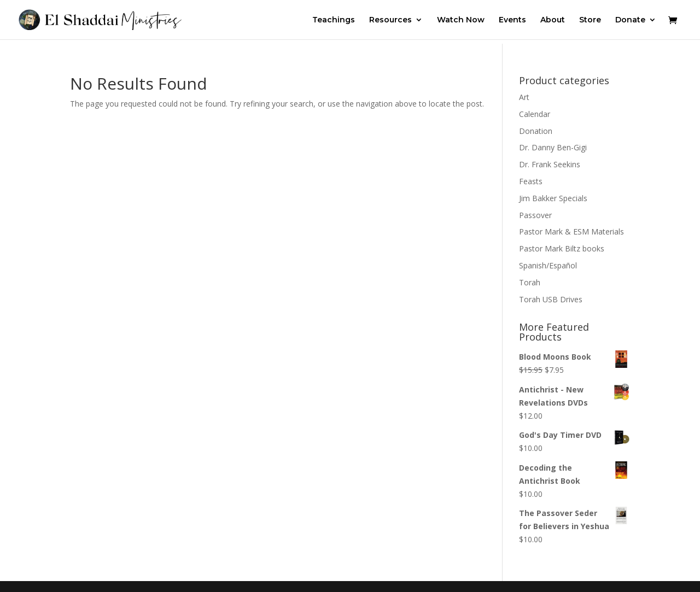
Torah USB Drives (551, 299)
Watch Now (461, 20)
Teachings (334, 20)
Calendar (535, 114)
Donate (630, 20)
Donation (536, 131)
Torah (530, 282)
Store (590, 20)
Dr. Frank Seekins (550, 164)
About (553, 20)
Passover (535, 215)
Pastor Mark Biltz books (562, 248)
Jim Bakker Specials (553, 198)
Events (512, 20)
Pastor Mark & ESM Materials (571, 231)
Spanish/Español (548, 265)
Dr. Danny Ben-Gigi (553, 147)
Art (524, 97)
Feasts (531, 181)
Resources (390, 20)
